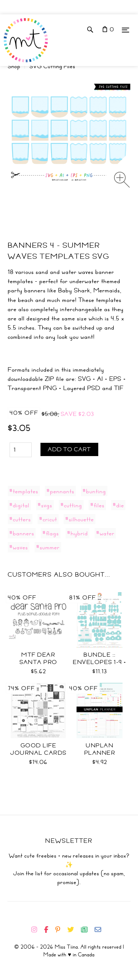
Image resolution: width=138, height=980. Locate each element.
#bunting (94, 491)
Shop (14, 66)
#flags (51, 533)
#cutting (71, 505)
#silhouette (79, 519)
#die (118, 505)
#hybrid (77, 533)
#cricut (48, 519)
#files (97, 505)
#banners (22, 533)
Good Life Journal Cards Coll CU (38, 753)
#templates (24, 491)
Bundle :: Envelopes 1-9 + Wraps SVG (100, 662)
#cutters (20, 519)
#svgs (45, 505)
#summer (48, 547)
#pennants (60, 491)
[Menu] (125, 30)
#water (105, 533)
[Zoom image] (122, 180)
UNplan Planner (100, 749)
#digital (19, 505)
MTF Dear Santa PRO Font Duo (38, 662)
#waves (19, 547)
